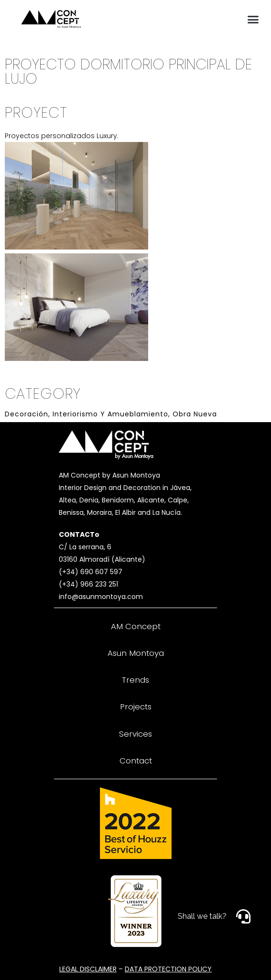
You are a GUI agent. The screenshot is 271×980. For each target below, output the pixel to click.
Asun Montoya (136, 653)
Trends (135, 680)
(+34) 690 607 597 (91, 572)
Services (135, 734)
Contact (136, 761)
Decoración (27, 414)
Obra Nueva (195, 414)
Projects (136, 707)
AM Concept (136, 626)
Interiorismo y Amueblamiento (110, 414)
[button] (253, 19)
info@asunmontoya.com (101, 597)
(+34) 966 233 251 (88, 584)
